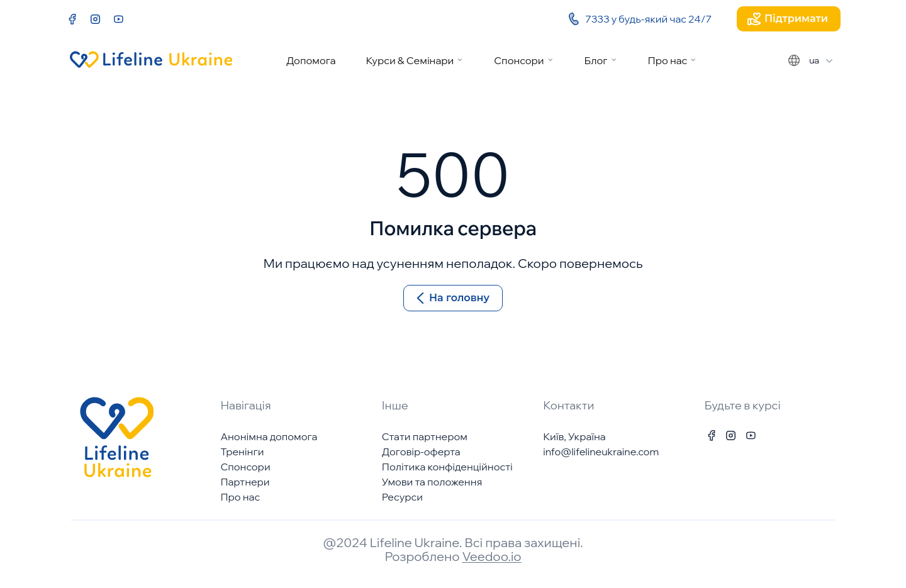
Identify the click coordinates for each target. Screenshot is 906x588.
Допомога (311, 60)
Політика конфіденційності (447, 467)
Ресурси (402, 497)
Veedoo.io (491, 556)
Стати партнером (425, 436)
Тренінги (242, 452)
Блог (596, 60)
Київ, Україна (574, 436)
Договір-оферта (421, 452)
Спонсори (519, 60)
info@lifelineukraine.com (601, 452)
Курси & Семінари (410, 60)
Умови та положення (432, 482)
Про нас (668, 60)
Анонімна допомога (269, 436)
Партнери (245, 482)
